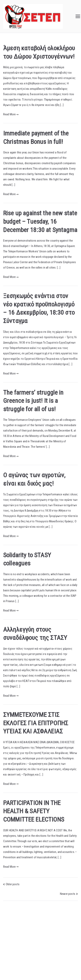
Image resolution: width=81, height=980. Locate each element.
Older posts (13, 884)
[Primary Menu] (78, 16)
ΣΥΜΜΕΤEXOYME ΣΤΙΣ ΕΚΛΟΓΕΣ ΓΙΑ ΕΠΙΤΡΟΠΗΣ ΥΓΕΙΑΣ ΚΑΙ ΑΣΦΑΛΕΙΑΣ (36, 723)
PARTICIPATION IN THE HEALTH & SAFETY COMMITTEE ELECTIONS (34, 811)
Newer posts (68, 894)
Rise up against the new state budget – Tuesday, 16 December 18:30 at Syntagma (40, 221)
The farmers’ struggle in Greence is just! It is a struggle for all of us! (33, 401)
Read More (11, 114)
